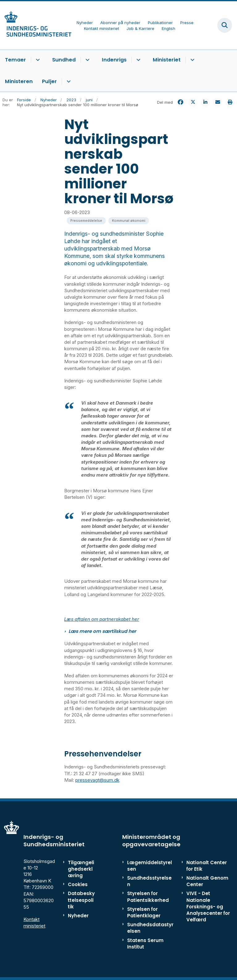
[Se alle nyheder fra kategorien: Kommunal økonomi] (129, 221)
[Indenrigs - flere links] (137, 60)
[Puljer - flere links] (68, 82)
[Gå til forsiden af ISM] (36, 25)
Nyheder (78, 916)
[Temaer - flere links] (37, 60)
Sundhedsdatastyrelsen (150, 928)
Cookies (78, 884)
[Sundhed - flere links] (87, 60)
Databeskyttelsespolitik (81, 900)
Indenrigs (114, 60)
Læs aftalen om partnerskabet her (102, 619)
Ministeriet (167, 60)
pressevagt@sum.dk (97, 780)
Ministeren (19, 81)
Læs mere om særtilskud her (102, 631)
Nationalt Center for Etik (207, 866)
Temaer (15, 60)
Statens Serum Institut (145, 944)
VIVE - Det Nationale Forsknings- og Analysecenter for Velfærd (208, 906)
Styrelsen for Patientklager (144, 912)
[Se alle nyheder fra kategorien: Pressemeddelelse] (86, 221)
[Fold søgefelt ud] (225, 25)
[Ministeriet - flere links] (191, 60)
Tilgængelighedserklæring (81, 869)
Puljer (49, 81)
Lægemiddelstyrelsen (150, 866)
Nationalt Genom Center (207, 881)
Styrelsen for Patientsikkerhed (148, 897)
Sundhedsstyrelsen (149, 881)
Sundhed (64, 60)
